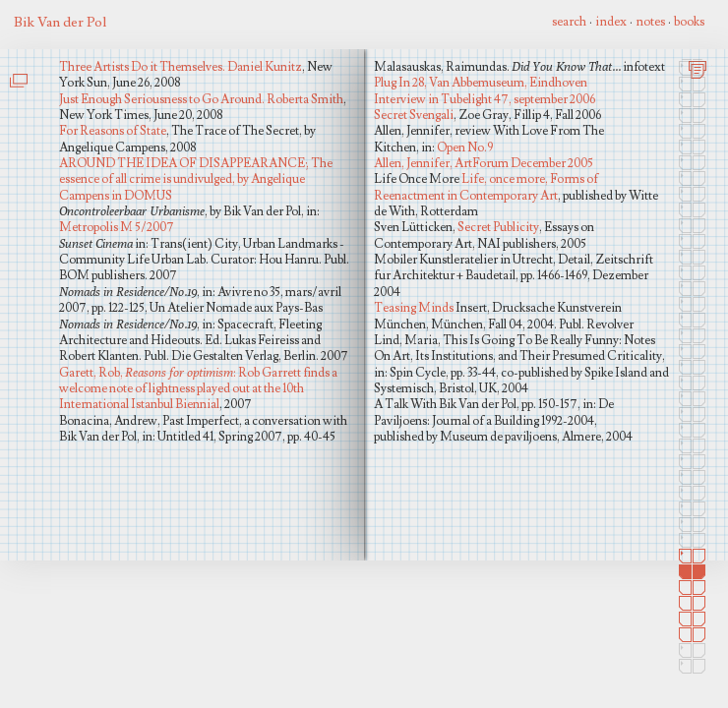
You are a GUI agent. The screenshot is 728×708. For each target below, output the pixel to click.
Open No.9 (465, 147)
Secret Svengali (414, 115)
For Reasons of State (113, 131)
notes (650, 22)
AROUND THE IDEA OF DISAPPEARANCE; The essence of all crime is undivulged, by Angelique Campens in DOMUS (196, 179)
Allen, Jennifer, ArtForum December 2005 (484, 163)
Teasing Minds (414, 308)
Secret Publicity (498, 227)
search (569, 22)
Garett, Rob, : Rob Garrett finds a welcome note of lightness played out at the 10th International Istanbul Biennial (198, 389)
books (689, 22)
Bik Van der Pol (60, 22)
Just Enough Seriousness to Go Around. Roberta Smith (201, 99)
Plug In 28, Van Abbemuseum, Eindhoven (481, 83)
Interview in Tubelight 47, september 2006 (485, 99)
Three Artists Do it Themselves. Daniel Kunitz (181, 67)
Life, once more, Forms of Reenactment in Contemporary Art (486, 187)
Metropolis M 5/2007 (117, 227)
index (611, 22)
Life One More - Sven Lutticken (22, 121)
